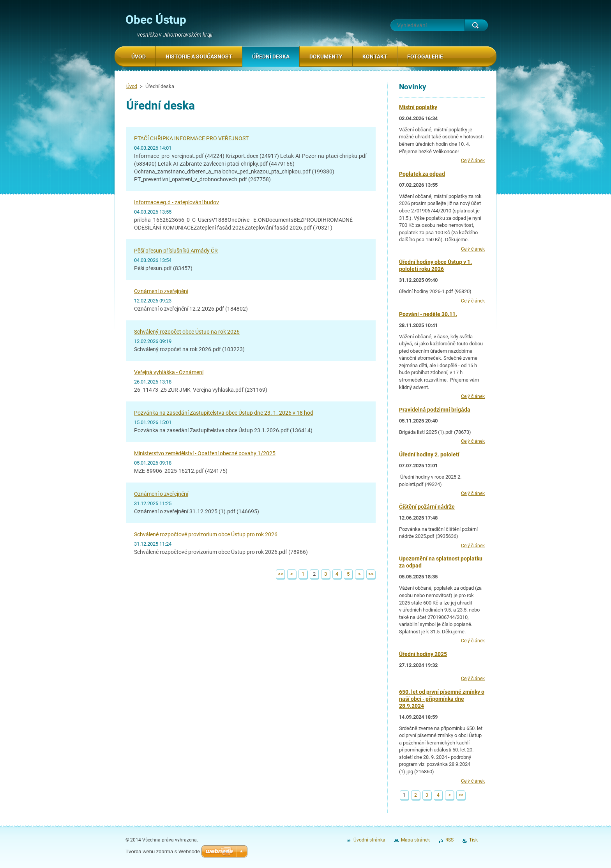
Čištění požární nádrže (427, 507)
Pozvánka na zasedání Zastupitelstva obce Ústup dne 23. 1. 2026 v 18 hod (224, 413)
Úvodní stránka (369, 840)
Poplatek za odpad (422, 174)
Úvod (132, 86)
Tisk (473, 840)
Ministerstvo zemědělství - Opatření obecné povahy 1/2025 (205, 453)
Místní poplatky (418, 107)
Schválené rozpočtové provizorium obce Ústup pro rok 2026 (206, 534)
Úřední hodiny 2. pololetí (429, 454)
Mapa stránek (415, 840)
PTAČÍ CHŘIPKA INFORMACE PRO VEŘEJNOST (191, 138)
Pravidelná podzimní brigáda (435, 410)
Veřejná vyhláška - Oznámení (169, 372)
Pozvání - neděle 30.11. (428, 314)
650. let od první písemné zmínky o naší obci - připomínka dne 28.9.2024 (442, 699)
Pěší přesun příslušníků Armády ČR (176, 251)
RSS (449, 840)
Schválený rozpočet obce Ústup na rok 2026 (187, 332)
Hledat (476, 25)
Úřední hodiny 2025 (423, 654)
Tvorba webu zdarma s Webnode (163, 851)
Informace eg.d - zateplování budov (177, 202)
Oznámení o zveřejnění (161, 291)
